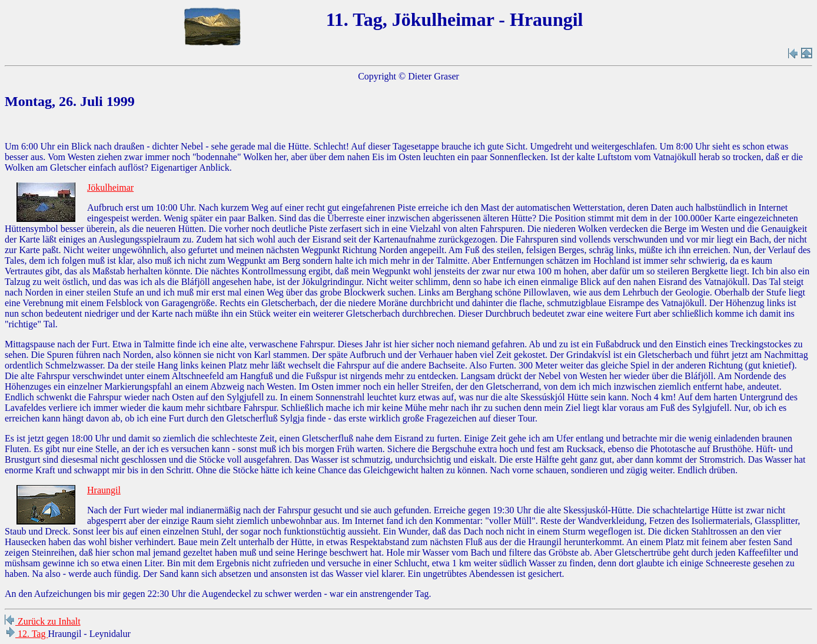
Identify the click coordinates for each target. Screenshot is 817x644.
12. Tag (26, 634)
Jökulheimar (110, 187)
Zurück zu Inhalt (43, 621)
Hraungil (104, 490)
